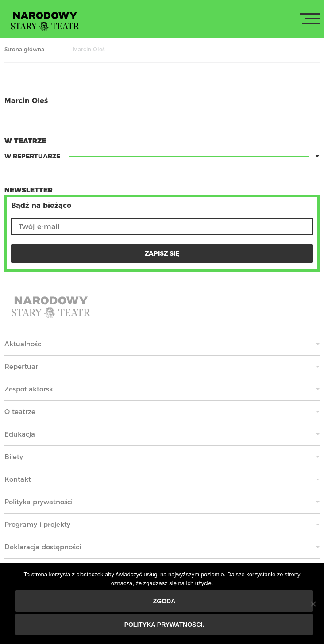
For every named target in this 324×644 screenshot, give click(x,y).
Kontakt (18, 479)
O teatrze (20, 412)
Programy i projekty (37, 524)
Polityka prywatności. (164, 625)
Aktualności (24, 344)
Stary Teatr (45, 21)
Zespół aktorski (30, 389)
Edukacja (20, 434)
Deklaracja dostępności (43, 547)
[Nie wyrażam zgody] (313, 604)
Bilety (14, 457)
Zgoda (164, 601)
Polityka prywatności (39, 502)
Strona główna (24, 49)
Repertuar (21, 366)
